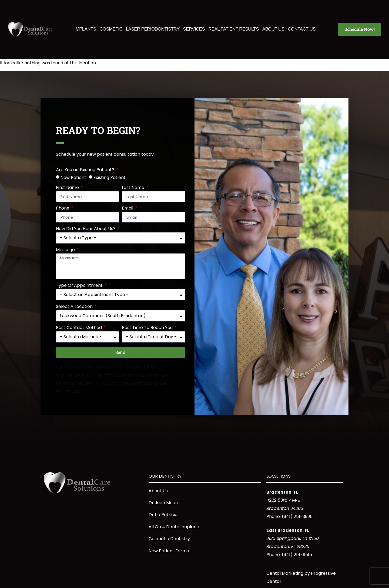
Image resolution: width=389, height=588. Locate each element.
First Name (68, 188)
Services (194, 29)
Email (128, 209)
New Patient (73, 177)
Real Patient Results (234, 29)
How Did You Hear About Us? (86, 229)
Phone (63, 209)
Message (66, 250)
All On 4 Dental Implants (175, 527)
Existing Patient (110, 177)
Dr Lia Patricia (163, 515)
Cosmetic (111, 29)
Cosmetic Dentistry (169, 539)
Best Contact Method (79, 328)
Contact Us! (302, 29)
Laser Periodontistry (153, 29)
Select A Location (75, 307)
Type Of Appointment (80, 286)
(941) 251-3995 (297, 516)
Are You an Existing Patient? (86, 170)
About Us (273, 29)
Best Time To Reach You (148, 328)
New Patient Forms (169, 551)
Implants (85, 29)
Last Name (134, 188)
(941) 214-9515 (297, 555)
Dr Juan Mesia (163, 503)
